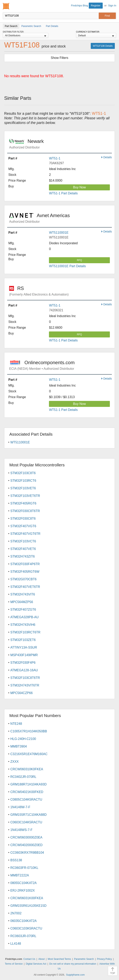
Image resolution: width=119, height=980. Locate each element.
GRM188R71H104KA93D (28, 784)
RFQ (79, 260)
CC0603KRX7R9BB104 (27, 853)
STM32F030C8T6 (23, 519)
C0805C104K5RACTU (26, 800)
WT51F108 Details (103, 46)
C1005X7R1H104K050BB (29, 731)
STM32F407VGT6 (23, 526)
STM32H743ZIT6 (23, 556)
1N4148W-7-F (20, 807)
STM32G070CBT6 (23, 579)
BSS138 (16, 860)
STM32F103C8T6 (23, 473)
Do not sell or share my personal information (73, 964)
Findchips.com (6, 6)
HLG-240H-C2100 (23, 739)
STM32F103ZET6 (23, 640)
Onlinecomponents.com (60, 365)
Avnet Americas (60, 218)
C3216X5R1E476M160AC (29, 754)
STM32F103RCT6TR (25, 632)
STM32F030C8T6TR (25, 511)
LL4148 (16, 944)
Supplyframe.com (75, 975)
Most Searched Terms (59, 959)
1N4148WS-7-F (21, 830)
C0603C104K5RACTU (26, 822)
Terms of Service (14, 964)
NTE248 (16, 724)
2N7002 (16, 913)
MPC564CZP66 (21, 693)
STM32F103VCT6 (23, 541)
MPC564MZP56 (22, 602)
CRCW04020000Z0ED (26, 845)
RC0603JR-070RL (23, 936)
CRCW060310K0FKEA (27, 769)
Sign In (112, 5)
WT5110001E (59, 233)
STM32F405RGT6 (23, 503)
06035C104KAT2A (23, 921)
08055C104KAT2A (23, 883)
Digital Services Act (36, 964)
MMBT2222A (20, 875)
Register (96, 5)
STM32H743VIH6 (23, 625)
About (41, 959)
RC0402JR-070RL (23, 777)
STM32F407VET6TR (25, 587)
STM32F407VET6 (23, 549)
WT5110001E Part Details (67, 266)
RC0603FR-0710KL (24, 868)
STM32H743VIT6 (23, 594)
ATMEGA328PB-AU (24, 617)
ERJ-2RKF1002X (23, 891)
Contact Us (29, 959)
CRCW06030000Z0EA (26, 837)
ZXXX (15, 762)
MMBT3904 (19, 746)
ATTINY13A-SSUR (24, 647)
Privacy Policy (104, 959)
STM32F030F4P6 (23, 663)
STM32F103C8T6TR (25, 678)
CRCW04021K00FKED (27, 792)
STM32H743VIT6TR (25, 685)
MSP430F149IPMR (24, 655)
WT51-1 (55, 158)
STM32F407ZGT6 (23, 610)
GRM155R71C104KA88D (28, 815)
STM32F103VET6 (23, 488)
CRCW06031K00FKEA (27, 898)
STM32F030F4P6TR (25, 564)
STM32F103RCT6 (23, 481)
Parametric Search (84, 959)
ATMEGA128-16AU (24, 670)
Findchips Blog (79, 5)
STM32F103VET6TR (25, 496)
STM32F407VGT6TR (25, 534)
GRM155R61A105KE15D (28, 906)
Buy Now (79, 187)
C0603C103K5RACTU (26, 928)
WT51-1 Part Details (63, 193)
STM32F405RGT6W (25, 572)
